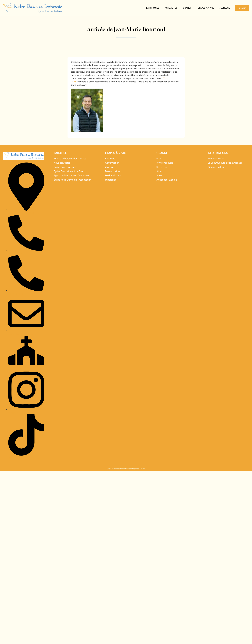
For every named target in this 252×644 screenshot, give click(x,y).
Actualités (171, 8)
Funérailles (111, 180)
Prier (159, 159)
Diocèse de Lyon (216, 167)
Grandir (188, 8)
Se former (162, 167)
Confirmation (112, 163)
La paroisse (153, 8)
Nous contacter (62, 163)
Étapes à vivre (206, 8)
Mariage (110, 167)
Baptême (110, 159)
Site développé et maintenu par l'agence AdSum (126, 469)
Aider (159, 171)
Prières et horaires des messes (70, 159)
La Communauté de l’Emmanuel (225, 163)
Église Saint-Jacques (65, 167)
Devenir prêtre (113, 171)
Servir (160, 175)
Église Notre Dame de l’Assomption (73, 180)
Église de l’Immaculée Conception (72, 175)
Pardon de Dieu (113, 175)
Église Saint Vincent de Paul (69, 171)
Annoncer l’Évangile (167, 180)
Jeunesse (225, 8)
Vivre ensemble (165, 163)
